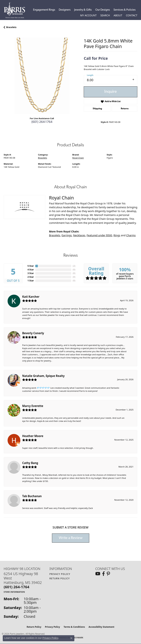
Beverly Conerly (33, 333)
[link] (132, 15)
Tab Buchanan (32, 496)
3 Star (31, 273)
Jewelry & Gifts (83, 10)
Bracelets (11, 27)
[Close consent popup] (71, 638)
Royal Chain (78, 158)
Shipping (97, 109)
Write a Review (71, 538)
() (74, 266)
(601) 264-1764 (42, 122)
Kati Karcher (31, 297)
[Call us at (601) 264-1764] (17, 587)
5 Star (31, 266)
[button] (88, 15)
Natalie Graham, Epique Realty (43, 376)
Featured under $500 (99, 235)
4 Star (31, 270)
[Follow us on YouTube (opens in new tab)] (98, 574)
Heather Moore (33, 436)
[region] (42, 76)
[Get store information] (14, 592)
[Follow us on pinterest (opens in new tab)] (108, 574)
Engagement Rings (44, 10)
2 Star (31, 277)
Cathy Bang (30, 463)
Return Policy (60, 578)
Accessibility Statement (101, 627)
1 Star (31, 281)
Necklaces (79, 235)
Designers (65, 10)
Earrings (67, 235)
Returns (125, 109)
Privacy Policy (60, 574)
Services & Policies (124, 10)
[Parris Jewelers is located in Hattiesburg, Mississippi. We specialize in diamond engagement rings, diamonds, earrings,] (16, 10)
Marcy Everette (33, 406)
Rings (117, 235)
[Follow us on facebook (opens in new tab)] (103, 574)
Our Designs (103, 10)
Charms (131, 235)
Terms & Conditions (74, 627)
